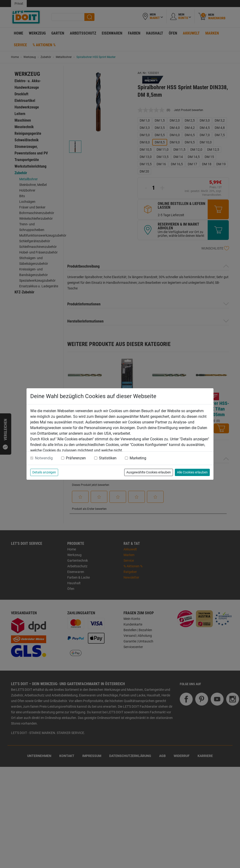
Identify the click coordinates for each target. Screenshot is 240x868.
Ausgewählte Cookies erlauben (149, 472)
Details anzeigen (44, 472)
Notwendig (44, 458)
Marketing (138, 458)
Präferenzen (76, 458)
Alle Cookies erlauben (192, 472)
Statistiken (108, 458)
